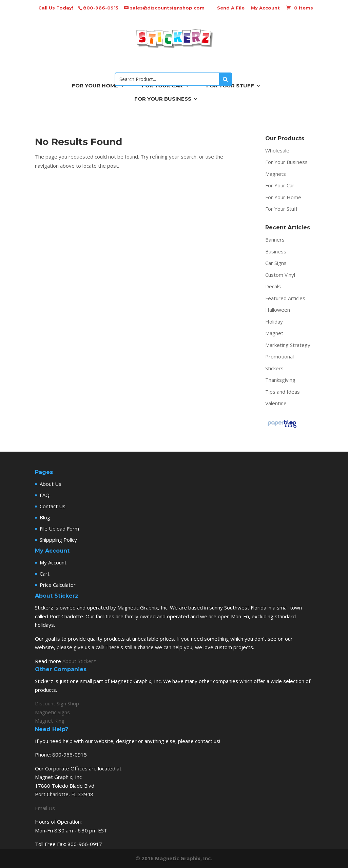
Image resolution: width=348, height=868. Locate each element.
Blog (45, 517)
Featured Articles (285, 298)
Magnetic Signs (52, 712)
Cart (45, 574)
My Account (265, 8)
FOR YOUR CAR (162, 86)
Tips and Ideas (283, 392)
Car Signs (276, 263)
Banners (275, 240)
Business (276, 251)
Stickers (274, 368)
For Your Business (286, 162)
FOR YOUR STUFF (230, 86)
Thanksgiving (280, 380)
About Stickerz (79, 661)
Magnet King (50, 721)
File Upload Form (59, 529)
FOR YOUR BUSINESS (163, 99)
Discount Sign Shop (57, 703)
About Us (51, 484)
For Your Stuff (281, 209)
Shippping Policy (58, 540)
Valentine (276, 403)
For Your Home (283, 197)
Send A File (231, 8)
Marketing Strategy (288, 345)
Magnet (274, 333)
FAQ (45, 495)
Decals (273, 286)
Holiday (274, 322)
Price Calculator (58, 585)
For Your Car (280, 185)
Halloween (278, 310)
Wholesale (277, 150)
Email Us (45, 808)
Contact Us (53, 506)
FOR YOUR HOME (95, 86)
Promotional (279, 356)
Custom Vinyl (280, 275)
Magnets (276, 174)
